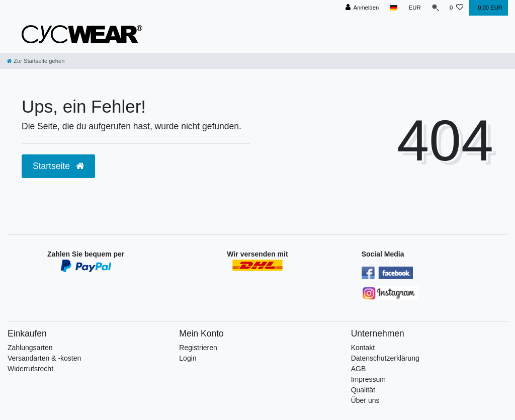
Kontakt (363, 348)
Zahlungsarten (30, 348)
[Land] (392, 8)
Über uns (365, 400)
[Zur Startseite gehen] (36, 61)
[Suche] (434, 8)
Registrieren (198, 348)
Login (188, 358)
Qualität (363, 390)
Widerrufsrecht (30, 369)
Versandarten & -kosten (44, 358)
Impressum (368, 379)
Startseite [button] (58, 166)
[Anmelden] (360, 8)
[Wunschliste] (456, 8)
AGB (359, 369)
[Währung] (412, 8)
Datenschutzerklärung (385, 358)
